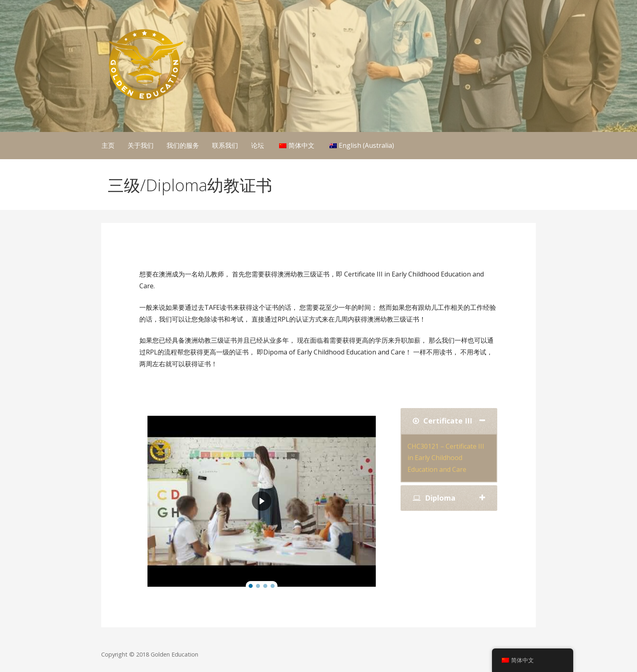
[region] (262, 501)
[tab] (449, 421)
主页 (108, 145)
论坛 (258, 145)
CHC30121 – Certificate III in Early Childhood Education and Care (446, 458)
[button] (251, 586)
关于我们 (141, 145)
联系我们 (225, 145)
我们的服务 (183, 145)
